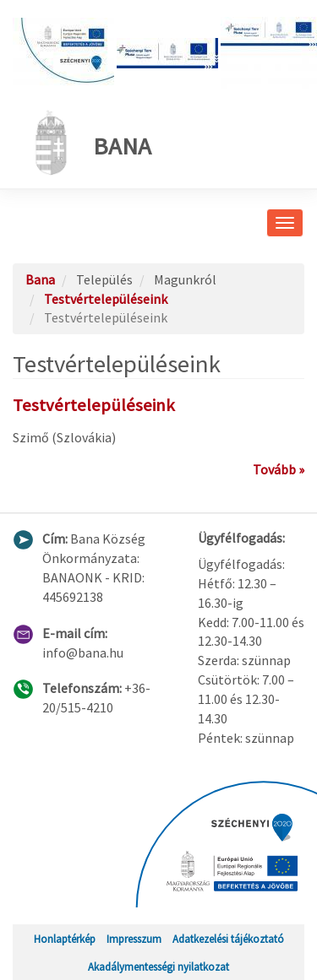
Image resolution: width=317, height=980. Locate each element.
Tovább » (279, 469)
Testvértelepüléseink (106, 299)
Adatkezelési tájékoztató (228, 939)
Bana (88, 143)
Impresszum (134, 939)
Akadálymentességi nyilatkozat (158, 966)
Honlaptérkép (65, 939)
